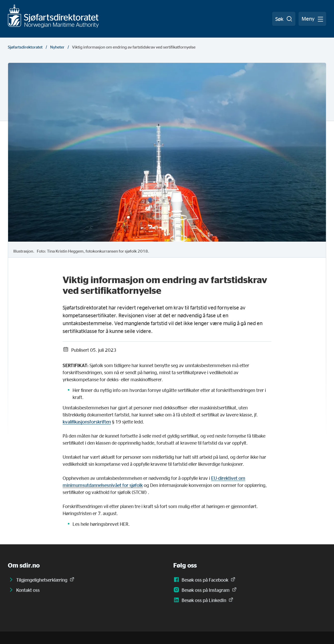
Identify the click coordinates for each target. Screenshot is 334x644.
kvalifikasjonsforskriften (87, 422)
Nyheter (57, 47)
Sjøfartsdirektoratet (25, 47)
